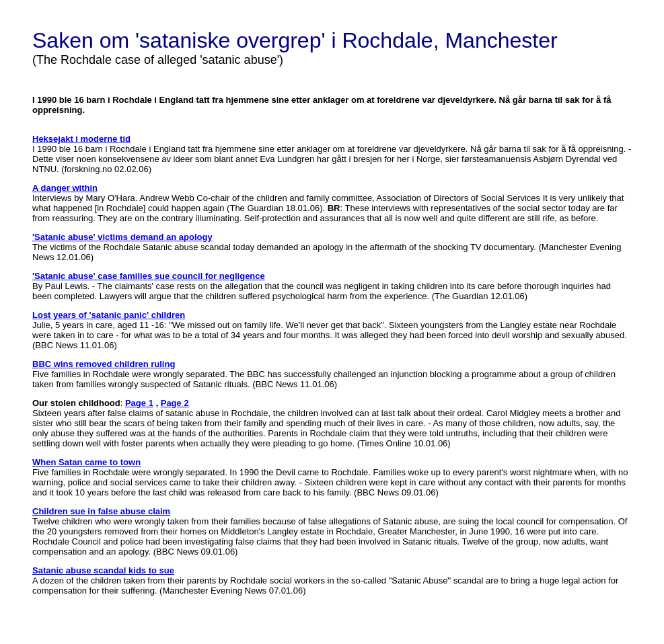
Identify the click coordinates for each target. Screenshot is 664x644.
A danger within (65, 188)
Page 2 (175, 403)
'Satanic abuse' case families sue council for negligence (149, 276)
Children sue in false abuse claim (101, 511)
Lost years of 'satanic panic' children (109, 315)
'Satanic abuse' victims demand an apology (122, 237)
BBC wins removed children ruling (104, 364)
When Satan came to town (86, 462)
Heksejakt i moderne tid (81, 139)
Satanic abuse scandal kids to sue (103, 570)
